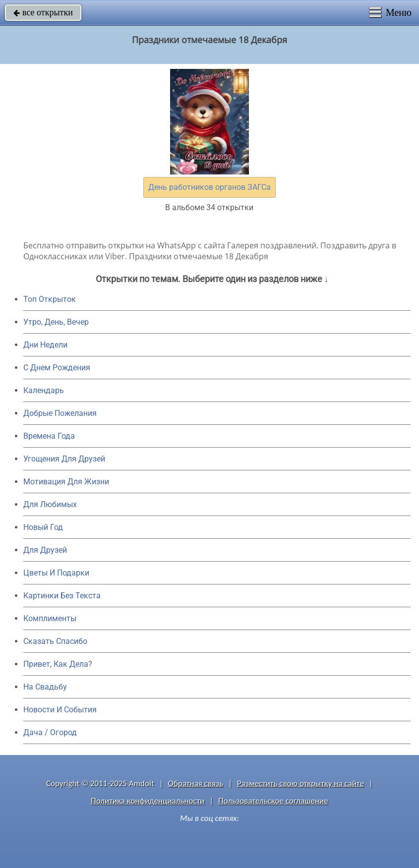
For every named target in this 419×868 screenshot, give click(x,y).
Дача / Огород (50, 732)
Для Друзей (45, 550)
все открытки (43, 12)
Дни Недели (45, 345)
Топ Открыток (50, 299)
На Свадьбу (45, 687)
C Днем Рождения (57, 368)
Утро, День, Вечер (56, 322)
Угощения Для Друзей (64, 459)
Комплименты (50, 618)
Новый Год (43, 527)
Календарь (44, 390)
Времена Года (49, 436)
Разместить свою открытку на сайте (300, 783)
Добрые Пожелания (60, 413)
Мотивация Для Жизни (66, 482)
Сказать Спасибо (55, 641)
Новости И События (60, 710)
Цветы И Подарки (56, 573)
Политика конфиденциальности (148, 801)
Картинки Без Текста (62, 596)
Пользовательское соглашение (273, 801)
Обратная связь (196, 783)
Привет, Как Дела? (58, 664)
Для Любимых (50, 504)
